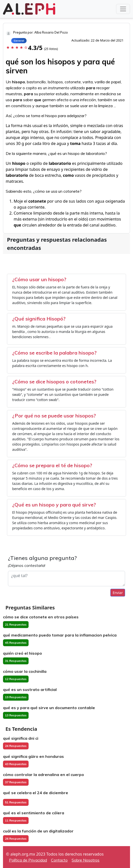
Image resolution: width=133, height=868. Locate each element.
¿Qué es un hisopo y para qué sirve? (54, 505)
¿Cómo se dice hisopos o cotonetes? (54, 382)
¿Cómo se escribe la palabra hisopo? (54, 353)
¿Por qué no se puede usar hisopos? (54, 416)
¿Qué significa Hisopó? (39, 319)
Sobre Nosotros (86, 860)
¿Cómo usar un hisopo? (39, 279)
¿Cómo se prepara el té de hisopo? (52, 465)
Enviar (118, 593)
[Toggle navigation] (123, 9)
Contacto (59, 860)
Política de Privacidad (28, 860)
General (19, 41)
